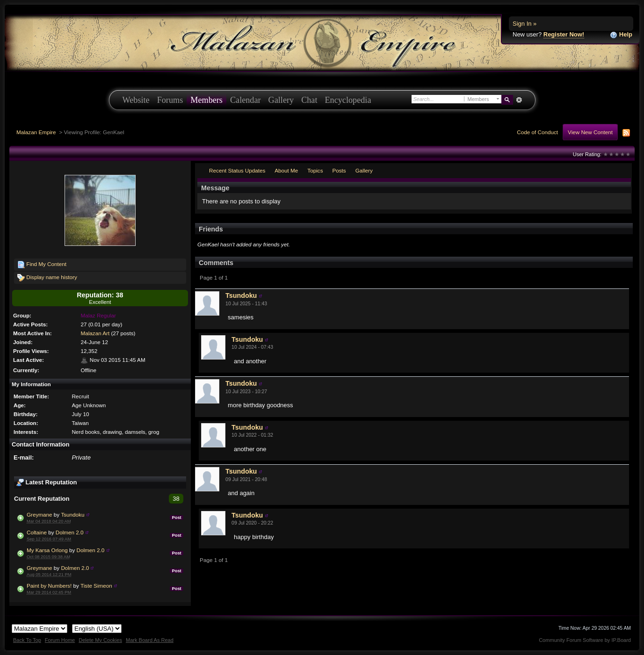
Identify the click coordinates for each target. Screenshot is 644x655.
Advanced (519, 100)
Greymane (40, 515)
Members (206, 100)
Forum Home (60, 640)
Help (621, 35)
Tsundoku (72, 515)
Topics (315, 170)
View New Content (590, 132)
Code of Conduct (537, 132)
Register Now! (564, 34)
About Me (286, 170)
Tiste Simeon (96, 586)
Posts (339, 170)
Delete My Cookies (100, 640)
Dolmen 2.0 (70, 532)
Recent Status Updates (237, 170)
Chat (309, 100)
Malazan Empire (36, 132)
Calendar (246, 100)
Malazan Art (95, 333)
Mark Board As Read (150, 640)
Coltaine (37, 532)
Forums (170, 100)
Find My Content (42, 265)
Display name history (47, 278)
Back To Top (27, 640)
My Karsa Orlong (47, 550)
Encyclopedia (348, 100)
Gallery (281, 100)
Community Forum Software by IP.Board (585, 640)
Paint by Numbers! (49, 586)
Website (136, 100)
